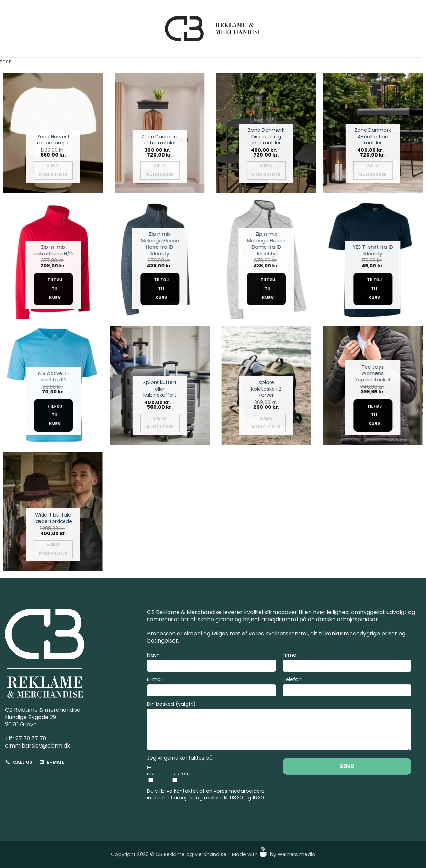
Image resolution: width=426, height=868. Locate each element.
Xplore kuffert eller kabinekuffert (160, 389)
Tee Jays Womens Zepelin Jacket (373, 373)
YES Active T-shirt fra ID (53, 377)
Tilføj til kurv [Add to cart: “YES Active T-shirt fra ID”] (55, 415)
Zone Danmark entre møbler (160, 140)
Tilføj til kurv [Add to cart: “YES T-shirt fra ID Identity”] (374, 289)
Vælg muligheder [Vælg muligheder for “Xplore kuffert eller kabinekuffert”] (160, 423)
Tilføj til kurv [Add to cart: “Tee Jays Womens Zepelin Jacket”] (374, 415)
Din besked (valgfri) (279, 727)
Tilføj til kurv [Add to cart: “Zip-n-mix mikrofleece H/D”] (55, 289)
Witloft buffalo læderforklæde (53, 518)
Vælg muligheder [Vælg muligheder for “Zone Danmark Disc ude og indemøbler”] (266, 170)
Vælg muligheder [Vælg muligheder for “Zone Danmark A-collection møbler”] (373, 170)
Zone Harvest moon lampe (53, 140)
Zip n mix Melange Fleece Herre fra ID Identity (160, 244)
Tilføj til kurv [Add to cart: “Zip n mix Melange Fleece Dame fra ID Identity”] (268, 289)
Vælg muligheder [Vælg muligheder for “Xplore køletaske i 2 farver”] (266, 423)
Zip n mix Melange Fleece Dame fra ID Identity (266, 244)
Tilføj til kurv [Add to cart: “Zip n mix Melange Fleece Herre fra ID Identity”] (161, 289)
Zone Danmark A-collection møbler (373, 137)
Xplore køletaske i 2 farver (266, 389)
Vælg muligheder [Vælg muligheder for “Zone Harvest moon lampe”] (53, 170)
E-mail (211, 687)
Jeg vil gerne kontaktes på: (180, 758)
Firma (347, 663)
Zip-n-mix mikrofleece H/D (53, 250)
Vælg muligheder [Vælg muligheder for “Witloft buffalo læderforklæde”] (53, 549)
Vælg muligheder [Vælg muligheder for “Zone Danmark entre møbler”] (160, 170)
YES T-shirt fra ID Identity (373, 250)
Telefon (347, 687)
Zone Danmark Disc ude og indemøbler (266, 137)
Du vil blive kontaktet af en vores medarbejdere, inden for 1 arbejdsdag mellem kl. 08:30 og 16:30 (206, 794)
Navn (211, 663)
